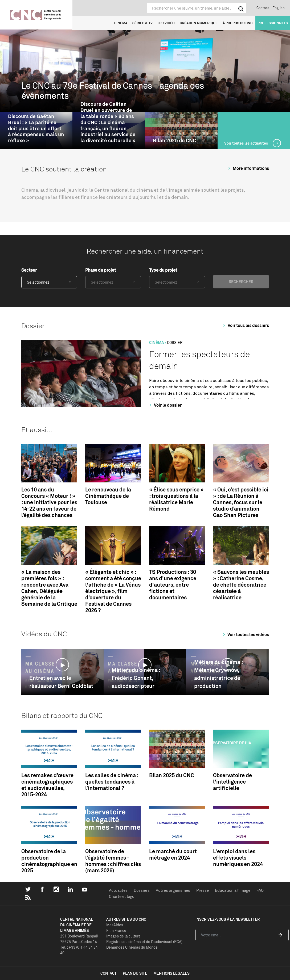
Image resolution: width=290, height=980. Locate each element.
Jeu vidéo (166, 23)
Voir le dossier (165, 405)
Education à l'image (233, 890)
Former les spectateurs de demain (199, 360)
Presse (203, 890)
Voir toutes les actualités (246, 143)
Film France (116, 930)
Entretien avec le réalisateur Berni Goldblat (61, 682)
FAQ (260, 890)
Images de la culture (123, 936)
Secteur (29, 270)
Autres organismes (173, 890)
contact (109, 973)
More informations (248, 168)
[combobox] (49, 282)
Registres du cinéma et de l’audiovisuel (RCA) (144, 942)
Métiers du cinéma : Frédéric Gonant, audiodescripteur (136, 678)
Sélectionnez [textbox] (38, 282)
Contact (263, 8)
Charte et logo (122, 896)
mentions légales (171, 973)
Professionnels (273, 23)
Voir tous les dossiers (245, 325)
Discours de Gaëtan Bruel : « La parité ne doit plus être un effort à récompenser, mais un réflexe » (36, 128)
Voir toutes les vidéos (245, 634)
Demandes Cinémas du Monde (132, 947)
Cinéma (121, 23)
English (279, 8)
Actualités (118, 890)
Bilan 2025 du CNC (174, 140)
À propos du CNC (238, 23)
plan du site (135, 973)
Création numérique (199, 23)
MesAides (115, 925)
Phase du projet (101, 270)
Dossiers (142, 890)
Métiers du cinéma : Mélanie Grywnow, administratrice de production (218, 674)
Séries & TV (142, 23)
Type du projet (163, 270)
